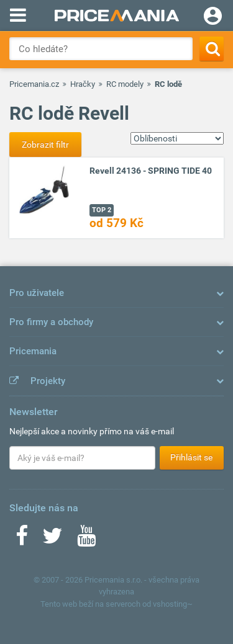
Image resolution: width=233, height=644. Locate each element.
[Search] (212, 49)
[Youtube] (86, 540)
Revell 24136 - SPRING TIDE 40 (151, 171)
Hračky (83, 84)
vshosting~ (173, 604)
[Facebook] (22, 540)
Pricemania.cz (34, 84)
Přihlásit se (191, 457)
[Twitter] (53, 540)
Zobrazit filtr (45, 145)
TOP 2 (102, 210)
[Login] (213, 17)
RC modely (125, 84)
